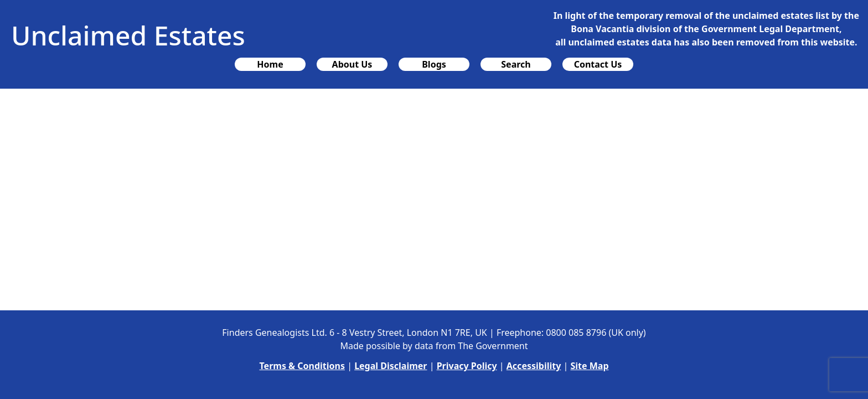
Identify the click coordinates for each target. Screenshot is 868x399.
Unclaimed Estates (128, 35)
